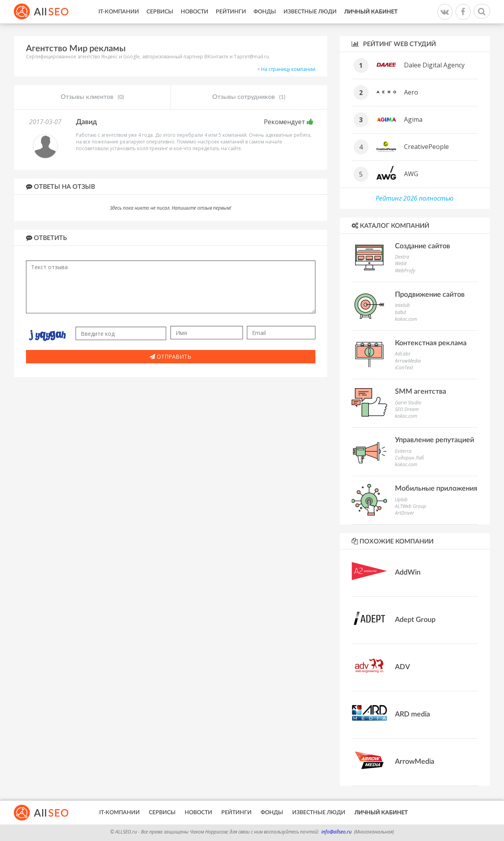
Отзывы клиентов (92, 97)
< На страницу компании (286, 69)
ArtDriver (405, 513)
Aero (411, 92)
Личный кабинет (371, 12)
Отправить (170, 356)
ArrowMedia (408, 361)
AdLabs (403, 354)
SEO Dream (407, 409)
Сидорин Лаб (409, 458)
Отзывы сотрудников (249, 97)
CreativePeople (426, 147)
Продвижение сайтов (430, 295)
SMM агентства (421, 392)
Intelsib (402, 305)
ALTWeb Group (410, 506)
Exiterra (403, 451)
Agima (413, 119)
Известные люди (310, 12)
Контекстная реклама (431, 343)
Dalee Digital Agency (434, 65)
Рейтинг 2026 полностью (415, 198)
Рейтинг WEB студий (394, 44)
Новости (195, 12)
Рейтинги (231, 12)
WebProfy (405, 271)
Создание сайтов (422, 246)
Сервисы (160, 12)
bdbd (400, 312)
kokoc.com (406, 319)
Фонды (265, 12)
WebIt (401, 263)
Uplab (401, 500)
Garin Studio (408, 403)
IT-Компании (119, 12)
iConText (404, 367)
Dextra (402, 257)
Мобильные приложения (436, 489)
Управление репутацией (435, 440)
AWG (411, 174)
